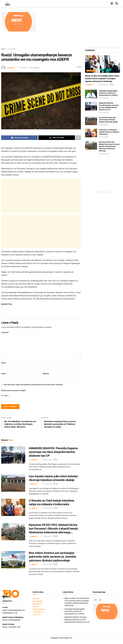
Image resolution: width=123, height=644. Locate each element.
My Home (36, 599)
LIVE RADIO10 (38, 612)
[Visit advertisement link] (18, 22)
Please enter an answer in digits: (14, 390)
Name (4, 363)
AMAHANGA (91, 71)
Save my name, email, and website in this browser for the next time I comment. (33, 385)
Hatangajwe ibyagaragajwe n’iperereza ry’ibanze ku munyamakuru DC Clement (108, 93)
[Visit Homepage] (8, 4)
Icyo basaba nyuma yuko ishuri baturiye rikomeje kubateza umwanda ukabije (108, 120)
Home (3, 49)
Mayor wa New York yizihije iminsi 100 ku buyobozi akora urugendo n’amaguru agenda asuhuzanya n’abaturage (102, 79)
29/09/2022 (24, 68)
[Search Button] (117, 4)
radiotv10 (11, 68)
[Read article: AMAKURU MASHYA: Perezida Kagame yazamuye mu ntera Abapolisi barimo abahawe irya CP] (13, 455)
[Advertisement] (80, 29)
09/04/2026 (47, 460)
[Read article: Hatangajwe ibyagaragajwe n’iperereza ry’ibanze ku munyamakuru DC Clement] (91, 94)
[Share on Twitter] (57, 138)
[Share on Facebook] (19, 138)
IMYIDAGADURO (39, 609)
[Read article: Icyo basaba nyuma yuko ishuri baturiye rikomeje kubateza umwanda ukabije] (13, 483)
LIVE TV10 (36, 615)
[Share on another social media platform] (78, 138)
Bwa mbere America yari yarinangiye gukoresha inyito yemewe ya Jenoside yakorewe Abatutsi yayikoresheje (52, 557)
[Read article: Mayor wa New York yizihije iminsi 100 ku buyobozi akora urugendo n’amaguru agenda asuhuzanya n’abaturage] (103, 64)
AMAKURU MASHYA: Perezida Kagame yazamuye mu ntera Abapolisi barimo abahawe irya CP (53, 452)
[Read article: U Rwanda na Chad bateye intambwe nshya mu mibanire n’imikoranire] (13, 507)
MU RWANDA (12, 49)
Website (46, 374)
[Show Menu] (112, 4)
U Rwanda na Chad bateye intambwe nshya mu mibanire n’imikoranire (109, 132)
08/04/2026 (47, 564)
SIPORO (36, 607)
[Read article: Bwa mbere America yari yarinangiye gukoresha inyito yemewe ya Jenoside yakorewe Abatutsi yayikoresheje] (13, 560)
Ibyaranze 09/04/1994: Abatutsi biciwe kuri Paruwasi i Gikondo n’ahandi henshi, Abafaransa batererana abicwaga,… (54, 529)
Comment (6, 332)
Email (4, 374)
